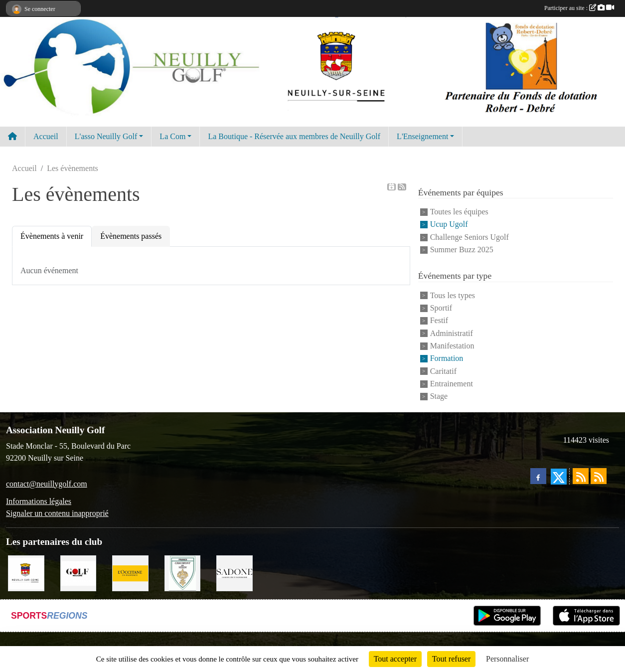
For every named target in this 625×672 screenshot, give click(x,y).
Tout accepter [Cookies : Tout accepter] (395, 659)
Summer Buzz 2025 (462, 250)
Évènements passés (131, 236)
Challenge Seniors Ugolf (469, 237)
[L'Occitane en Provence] (130, 572)
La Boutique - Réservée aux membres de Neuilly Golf (294, 136)
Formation (447, 359)
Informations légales (39, 501)
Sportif (441, 308)
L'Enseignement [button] (422, 136)
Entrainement (452, 384)
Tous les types (453, 295)
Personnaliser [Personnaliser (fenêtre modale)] (507, 659)
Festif (439, 321)
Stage (439, 396)
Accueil (46, 136)
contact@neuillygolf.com (47, 484)
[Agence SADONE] (234, 572)
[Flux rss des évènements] (599, 476)
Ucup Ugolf (449, 225)
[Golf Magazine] (78, 572)
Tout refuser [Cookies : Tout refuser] (452, 659)
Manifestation (452, 346)
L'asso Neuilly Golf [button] (106, 136)
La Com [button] (172, 136)
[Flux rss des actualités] (581, 476)
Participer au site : (579, 8)
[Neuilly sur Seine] (26, 572)
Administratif (452, 333)
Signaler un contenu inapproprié (57, 513)
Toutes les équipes (459, 212)
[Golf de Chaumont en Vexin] (183, 572)
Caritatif (443, 371)
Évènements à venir (52, 236)
